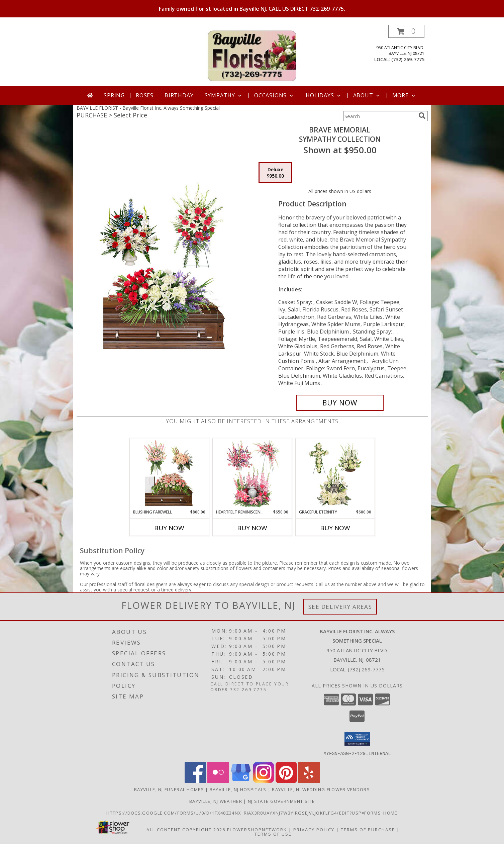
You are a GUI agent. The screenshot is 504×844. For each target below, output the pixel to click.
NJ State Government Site (281, 801)
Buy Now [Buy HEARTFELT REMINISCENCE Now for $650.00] (252, 528)
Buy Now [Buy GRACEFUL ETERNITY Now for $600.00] (335, 528)
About (367, 95)
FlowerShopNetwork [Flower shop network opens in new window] (257, 829)
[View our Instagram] (264, 781)
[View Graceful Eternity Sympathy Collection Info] (335, 474)
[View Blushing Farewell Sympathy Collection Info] (169, 474)
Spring (114, 95)
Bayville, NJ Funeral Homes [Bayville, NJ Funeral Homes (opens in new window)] (169, 789)
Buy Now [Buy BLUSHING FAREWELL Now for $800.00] (169, 528)
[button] (406, 31)
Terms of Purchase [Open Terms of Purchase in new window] (368, 829)
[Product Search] (380, 116)
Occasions (274, 95)
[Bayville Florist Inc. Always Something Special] (252, 55)
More (405, 95)
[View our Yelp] (309, 781)
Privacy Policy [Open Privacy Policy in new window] (314, 829)
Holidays (324, 95)
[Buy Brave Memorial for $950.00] (340, 403)
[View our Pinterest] (286, 781)
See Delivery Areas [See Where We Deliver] (340, 607)
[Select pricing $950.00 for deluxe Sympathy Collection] (275, 173)
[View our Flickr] (218, 781)
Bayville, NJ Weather (216, 801)
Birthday (179, 95)
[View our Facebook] (195, 781)
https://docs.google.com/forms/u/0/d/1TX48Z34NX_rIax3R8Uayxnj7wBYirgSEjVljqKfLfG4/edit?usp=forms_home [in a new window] (252, 813)
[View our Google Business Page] (241, 781)
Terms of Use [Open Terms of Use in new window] (273, 834)
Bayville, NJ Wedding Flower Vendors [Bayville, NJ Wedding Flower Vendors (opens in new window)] (321, 789)
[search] (422, 116)
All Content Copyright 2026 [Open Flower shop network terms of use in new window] (186, 829)
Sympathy (224, 95)
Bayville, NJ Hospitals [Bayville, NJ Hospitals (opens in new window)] (238, 789)
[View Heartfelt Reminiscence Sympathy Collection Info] (252, 474)
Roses (145, 95)
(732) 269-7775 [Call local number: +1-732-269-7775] (408, 59)
